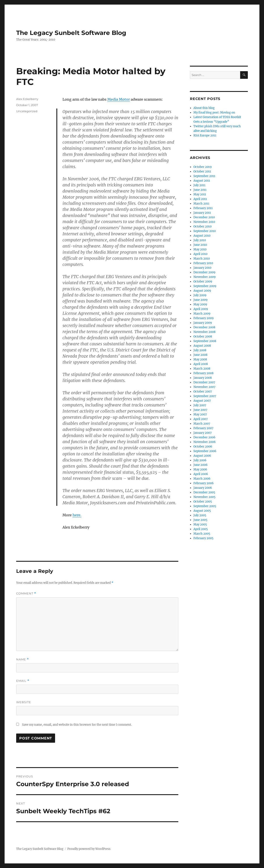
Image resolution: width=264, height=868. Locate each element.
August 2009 (202, 291)
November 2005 (204, 497)
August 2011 (202, 181)
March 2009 (202, 314)
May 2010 (200, 249)
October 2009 (203, 282)
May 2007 (200, 414)
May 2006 (200, 469)
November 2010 (204, 222)
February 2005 (203, 538)
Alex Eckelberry (27, 99)
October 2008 (203, 337)
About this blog (204, 108)
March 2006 (202, 479)
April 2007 (201, 419)
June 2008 (200, 355)
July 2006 (200, 460)
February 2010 (203, 263)
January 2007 (203, 433)
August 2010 (202, 236)
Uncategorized (27, 111)
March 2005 (202, 534)
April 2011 (200, 199)
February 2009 (204, 318)
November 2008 (204, 332)
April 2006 (201, 474)
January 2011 (202, 213)
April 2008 (201, 364)
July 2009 (200, 295)
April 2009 (201, 309)
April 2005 (201, 529)
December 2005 (204, 492)
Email (23, 681)
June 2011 (200, 190)
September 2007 (205, 396)
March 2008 (202, 369)
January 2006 (203, 488)
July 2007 (200, 405)
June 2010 (200, 245)
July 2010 (200, 240)
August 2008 (202, 346)
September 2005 (205, 506)
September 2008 (205, 341)
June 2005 (200, 520)
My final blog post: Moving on (214, 113)
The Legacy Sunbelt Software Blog (71, 33)
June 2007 (200, 410)
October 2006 (203, 447)
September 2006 (205, 451)
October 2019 (203, 167)
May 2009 (200, 304)
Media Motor (119, 99)
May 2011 (200, 194)
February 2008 (203, 373)
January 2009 (203, 323)
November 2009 (205, 277)
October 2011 (202, 171)
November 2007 (204, 387)
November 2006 (205, 442)
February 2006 (204, 483)
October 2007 (203, 392)
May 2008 (200, 359)
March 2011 (201, 204)
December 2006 (204, 437)
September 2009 (205, 286)
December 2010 (204, 217)
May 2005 (200, 524)
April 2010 (200, 254)
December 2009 (204, 272)
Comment (26, 593)
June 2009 (201, 300)
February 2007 (203, 428)
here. (77, 515)
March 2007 (202, 424)
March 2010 (202, 259)
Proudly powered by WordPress (89, 849)
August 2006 (202, 456)
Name (23, 659)
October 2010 (202, 226)
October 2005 (203, 502)
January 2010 (202, 268)
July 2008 (200, 350)
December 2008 (204, 327)
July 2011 (199, 185)
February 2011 (203, 208)
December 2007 (204, 382)
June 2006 (201, 465)
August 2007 (202, 401)
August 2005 (202, 511)
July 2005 (200, 515)
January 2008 (203, 378)
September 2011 (204, 176)
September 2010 (205, 231)
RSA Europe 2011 (205, 135)
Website (24, 702)
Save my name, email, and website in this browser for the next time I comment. (77, 725)
